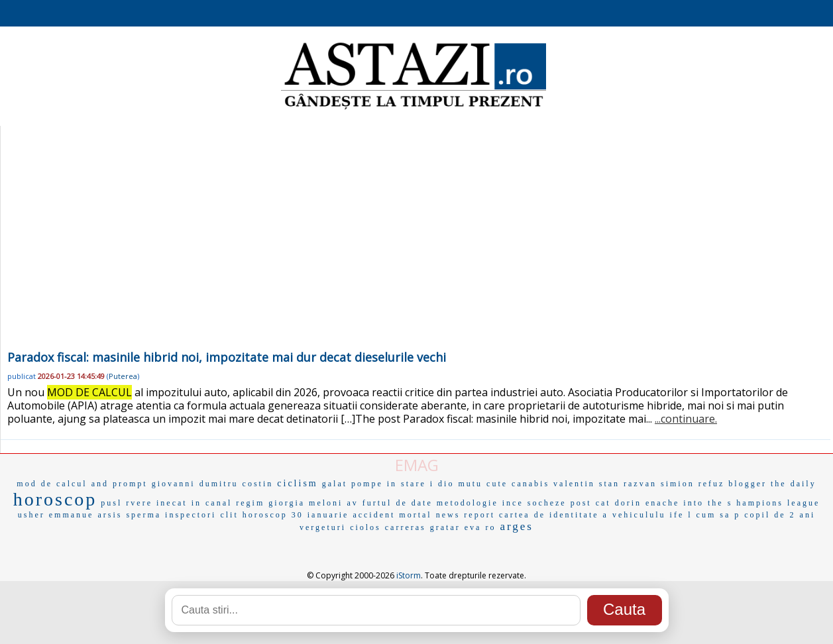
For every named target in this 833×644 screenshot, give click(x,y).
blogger (748, 484)
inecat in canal (194, 503)
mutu (470, 484)
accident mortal (392, 515)
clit (229, 515)
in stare (407, 484)
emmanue (72, 515)
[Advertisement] (416, 248)
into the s (708, 503)
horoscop (55, 499)
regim (250, 503)
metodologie (468, 503)
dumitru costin (237, 484)
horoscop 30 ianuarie (296, 515)
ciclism (297, 483)
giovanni (174, 484)
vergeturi (323, 527)
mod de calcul (52, 484)
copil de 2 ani (780, 515)
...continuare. (686, 419)
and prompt (120, 484)
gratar (445, 527)
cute (497, 484)
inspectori (191, 515)
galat (335, 484)
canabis (530, 484)
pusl (111, 503)
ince (513, 503)
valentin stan (586, 484)
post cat (591, 503)
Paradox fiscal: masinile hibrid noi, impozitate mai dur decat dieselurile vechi (227, 357)
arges (517, 526)
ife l (681, 515)
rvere (139, 503)
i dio (442, 484)
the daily (794, 484)
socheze (547, 503)
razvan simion (659, 484)
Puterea (123, 376)
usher (31, 515)
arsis (110, 515)
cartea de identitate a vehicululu (583, 515)
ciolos (365, 527)
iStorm (409, 575)
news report (466, 515)
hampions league (778, 503)
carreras (406, 527)
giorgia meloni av (313, 503)
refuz (712, 484)
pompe (367, 484)
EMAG (417, 465)
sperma (143, 515)
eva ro (480, 527)
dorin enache (647, 503)
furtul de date (398, 503)
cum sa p (719, 515)
